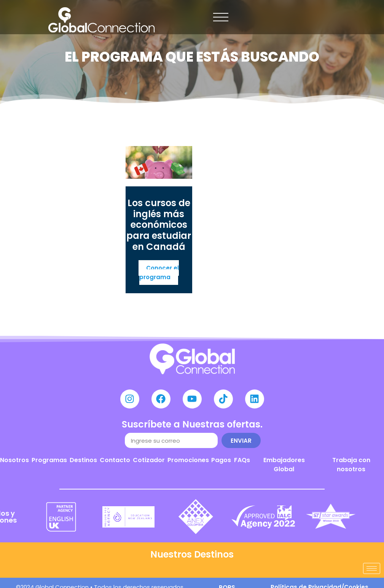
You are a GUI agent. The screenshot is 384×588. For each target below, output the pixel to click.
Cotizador (149, 460)
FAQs (242, 460)
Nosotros (14, 460)
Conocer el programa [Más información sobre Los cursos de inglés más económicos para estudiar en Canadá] (159, 273)
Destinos (83, 460)
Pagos (221, 460)
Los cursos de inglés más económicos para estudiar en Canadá (159, 225)
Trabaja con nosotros (351, 465)
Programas (49, 460)
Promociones (188, 460)
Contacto (115, 460)
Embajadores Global (284, 465)
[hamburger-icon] (372, 568)
